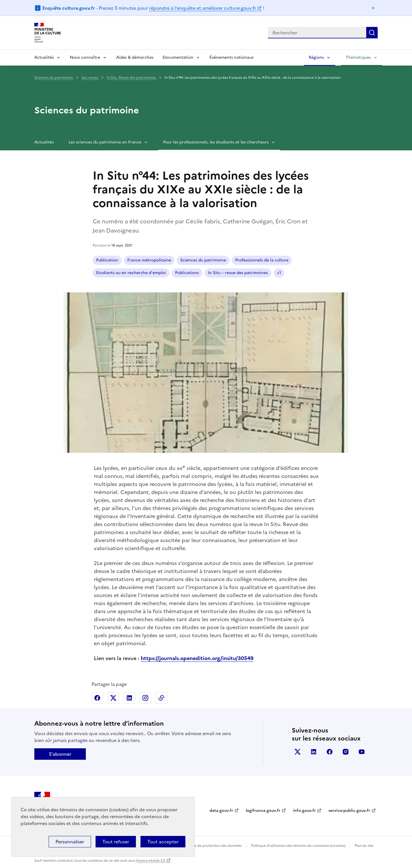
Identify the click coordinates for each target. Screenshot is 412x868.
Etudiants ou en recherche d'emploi (131, 273)
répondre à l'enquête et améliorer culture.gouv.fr (203, 8)
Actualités (44, 57)
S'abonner (60, 754)
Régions (316, 57)
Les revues (90, 78)
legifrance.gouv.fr (263, 811)
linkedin (314, 752)
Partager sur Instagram (145, 698)
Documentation (178, 57)
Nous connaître (85, 57)
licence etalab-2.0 (151, 861)
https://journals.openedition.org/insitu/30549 (197, 658)
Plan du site (364, 846)
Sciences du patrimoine (54, 78)
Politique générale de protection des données (204, 846)
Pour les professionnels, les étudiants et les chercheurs (216, 142)
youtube (362, 752)
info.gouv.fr (304, 811)
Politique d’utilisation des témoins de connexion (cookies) (298, 846)
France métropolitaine (149, 260)
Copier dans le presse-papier (161, 698)
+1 (279, 273)
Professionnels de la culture (262, 260)
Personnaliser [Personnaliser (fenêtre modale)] (70, 842)
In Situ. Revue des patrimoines (132, 78)
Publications (187, 273)
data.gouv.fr (221, 811)
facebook (330, 752)
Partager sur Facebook (97, 698)
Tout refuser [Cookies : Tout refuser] (116, 842)
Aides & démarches (135, 57)
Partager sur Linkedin (129, 698)
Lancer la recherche (372, 33)
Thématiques (358, 57)
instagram (346, 752)
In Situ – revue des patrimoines (238, 273)
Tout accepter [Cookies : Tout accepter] (163, 842)
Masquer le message (373, 8)
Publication (107, 260)
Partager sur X (113, 698)
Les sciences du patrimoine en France (105, 142)
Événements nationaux (231, 57)
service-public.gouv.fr (349, 811)
